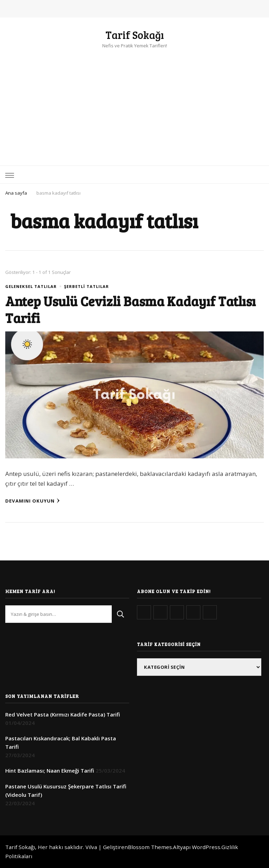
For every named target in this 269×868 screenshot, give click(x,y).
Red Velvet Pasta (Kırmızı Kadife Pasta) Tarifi (63, 714)
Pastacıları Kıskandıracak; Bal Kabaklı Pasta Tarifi (61, 742)
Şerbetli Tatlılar (87, 286)
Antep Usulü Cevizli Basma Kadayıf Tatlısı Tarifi (130, 309)
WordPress (206, 847)
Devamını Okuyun (33, 501)
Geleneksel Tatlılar (31, 286)
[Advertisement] (134, 102)
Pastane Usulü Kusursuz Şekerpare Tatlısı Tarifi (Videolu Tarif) (66, 790)
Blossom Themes (150, 847)
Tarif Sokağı (135, 35)
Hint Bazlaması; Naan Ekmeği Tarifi (50, 771)
